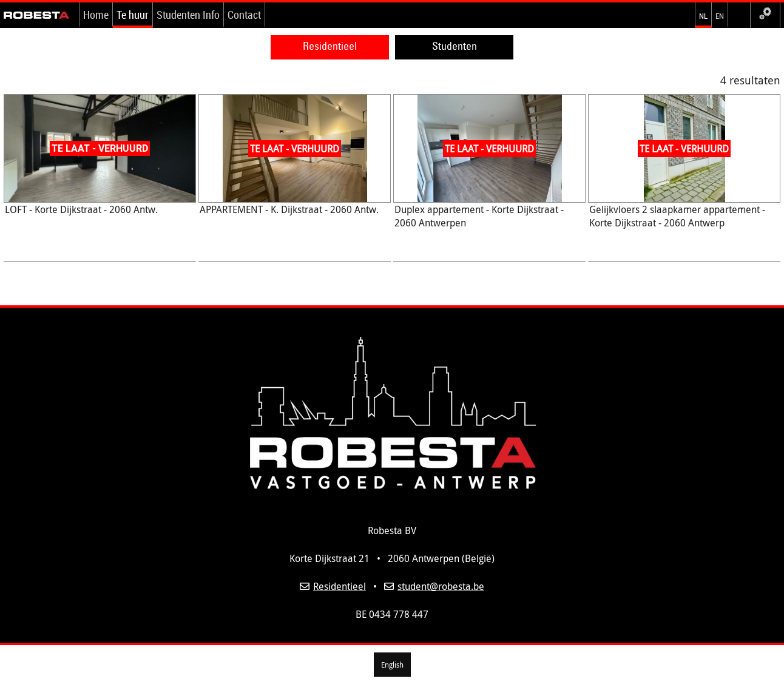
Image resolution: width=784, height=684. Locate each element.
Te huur (133, 15)
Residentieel (330, 46)
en (720, 15)
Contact (244, 15)
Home (96, 15)
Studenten (455, 46)
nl (703, 15)
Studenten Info (188, 15)
